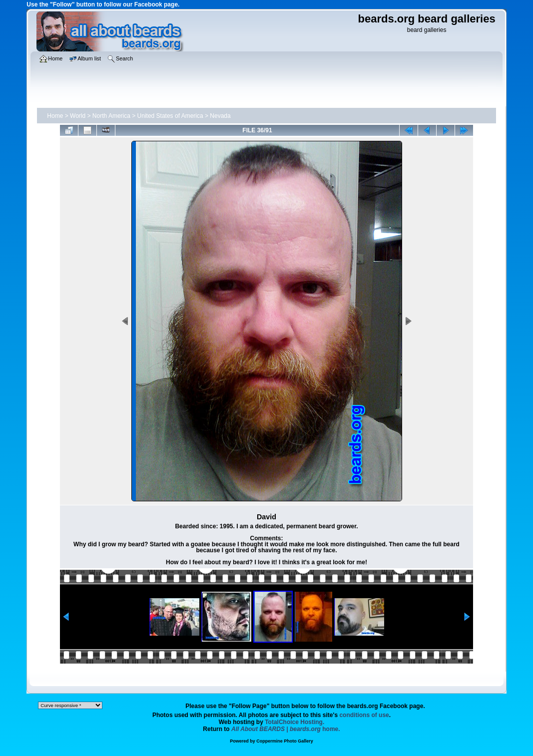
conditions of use (364, 715)
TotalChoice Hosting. (294, 722)
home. (286, 729)
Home (55, 116)
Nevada (220, 116)
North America (111, 116)
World (78, 116)
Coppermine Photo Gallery (285, 741)
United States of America (170, 116)
